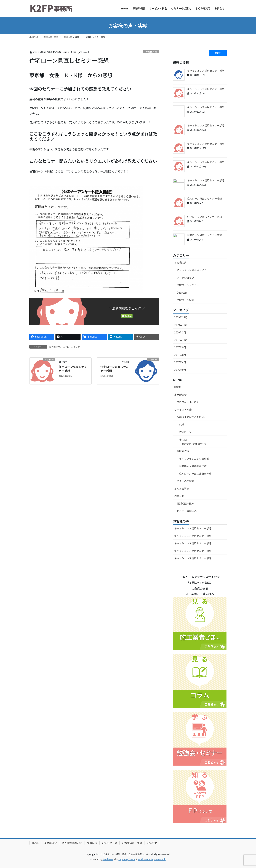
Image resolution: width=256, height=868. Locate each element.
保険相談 (182, 293)
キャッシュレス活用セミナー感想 (206, 71)
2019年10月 (181, 325)
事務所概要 (180, 395)
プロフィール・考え (188, 402)
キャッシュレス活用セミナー (193, 270)
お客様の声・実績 (132, 843)
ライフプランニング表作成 (194, 459)
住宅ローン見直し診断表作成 (195, 474)
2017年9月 (180, 347)
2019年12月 (181, 317)
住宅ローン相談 (185, 300)
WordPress (108, 859)
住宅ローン (185, 432)
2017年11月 (181, 340)
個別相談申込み (185, 503)
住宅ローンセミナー (72, 347)
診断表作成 (183, 451)
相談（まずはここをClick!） (192, 417)
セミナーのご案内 (184, 481)
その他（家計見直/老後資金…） (193, 441)
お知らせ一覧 (110, 843)
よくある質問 (182, 489)
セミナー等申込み (187, 511)
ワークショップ (185, 278)
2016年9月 (180, 370)
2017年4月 (180, 362)
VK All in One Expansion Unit (152, 859)
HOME (178, 387)
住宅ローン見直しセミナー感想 (73, 369)
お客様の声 (151, 52)
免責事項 (92, 843)
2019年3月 (180, 332)
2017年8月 (180, 355)
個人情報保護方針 (72, 843)
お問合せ (179, 496)
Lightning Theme (127, 859)
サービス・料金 (183, 410)
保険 (182, 424)
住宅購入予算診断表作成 (193, 466)
